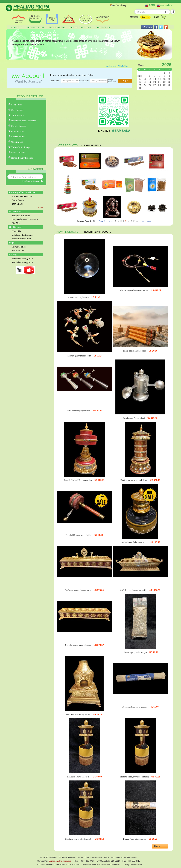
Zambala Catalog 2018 (22, 262)
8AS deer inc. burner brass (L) (133, 590)
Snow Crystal (18, 200)
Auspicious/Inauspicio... (23, 196)
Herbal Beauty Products (22, 158)
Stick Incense (17, 115)
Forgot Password (112, 81)
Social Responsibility (22, 239)
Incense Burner (18, 137)
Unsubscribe (27, 181)
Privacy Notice (19, 247)
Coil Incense (17, 110)
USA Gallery (166, 5)
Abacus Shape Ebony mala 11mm (134, 290)
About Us (16, 231)
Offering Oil (17, 142)
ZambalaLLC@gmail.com (60, 861)
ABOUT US (17, 27)
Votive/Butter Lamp (20, 147)
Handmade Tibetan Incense (24, 121)
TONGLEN (17, 204)
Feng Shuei (17, 105)
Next (143, 221)
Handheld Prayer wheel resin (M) (134, 777)
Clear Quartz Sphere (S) (79, 297)
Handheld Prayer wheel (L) (79, 777)
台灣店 (152, 5)
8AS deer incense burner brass (78, 590)
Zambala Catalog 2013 (22, 259)
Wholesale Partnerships (23, 235)
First (101, 221)
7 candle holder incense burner (78, 645)
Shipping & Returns (21, 216)
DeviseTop (138, 864)
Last (149, 221)
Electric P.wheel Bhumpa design (78, 480)
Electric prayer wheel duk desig (134, 480)
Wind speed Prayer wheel (134, 418)
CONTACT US (103, 27)
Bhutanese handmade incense (134, 707)
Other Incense (18, 131)
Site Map (16, 223)
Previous (109, 221)
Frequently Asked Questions (25, 219)
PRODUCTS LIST (36, 27)
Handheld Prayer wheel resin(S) (79, 839)
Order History (120, 5)
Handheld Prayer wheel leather (79, 535)
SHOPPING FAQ (57, 27)
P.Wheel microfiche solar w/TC (134, 542)
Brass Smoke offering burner (78, 715)
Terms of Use (18, 250)
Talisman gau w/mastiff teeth (79, 356)
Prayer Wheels (18, 152)
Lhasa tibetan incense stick (134, 351)
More (40, 207)
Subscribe (39, 181)
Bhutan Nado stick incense (135, 839)
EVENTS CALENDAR (80, 27)
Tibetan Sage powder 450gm (135, 652)
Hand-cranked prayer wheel (79, 411)
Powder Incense (19, 126)
